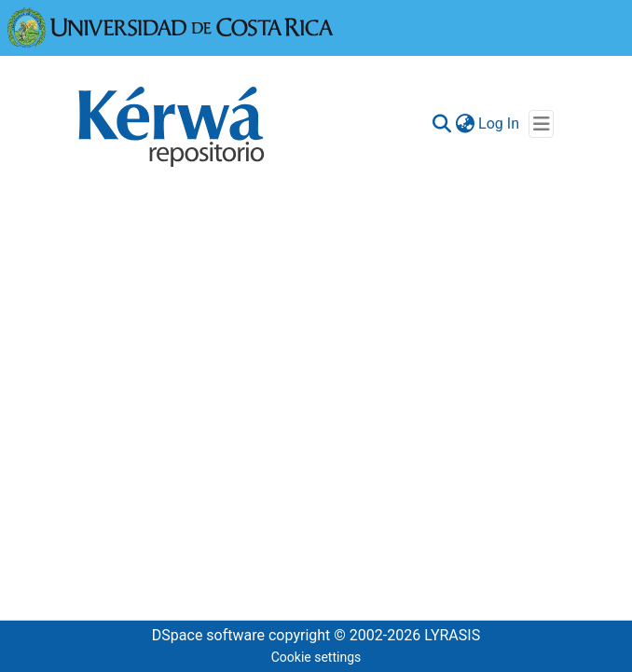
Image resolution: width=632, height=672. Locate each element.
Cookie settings (316, 657)
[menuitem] (465, 124)
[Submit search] (441, 124)
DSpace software (208, 635)
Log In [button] (500, 123)
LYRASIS (452, 635)
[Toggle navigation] (541, 124)
